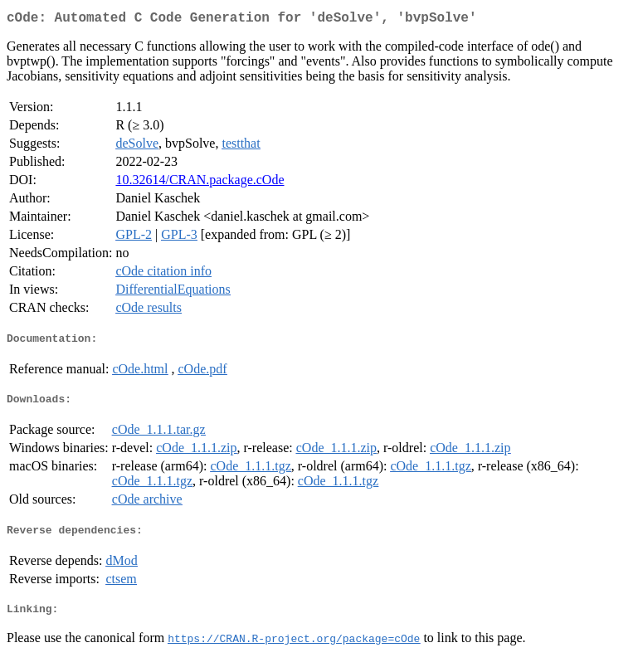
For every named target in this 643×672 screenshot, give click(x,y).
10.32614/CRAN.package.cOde (200, 183)
